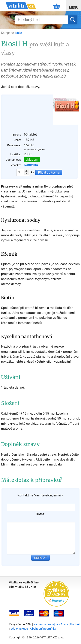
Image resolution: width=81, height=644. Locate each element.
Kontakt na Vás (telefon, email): (40, 495)
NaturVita (31, 165)
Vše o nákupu (19, 629)
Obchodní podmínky (43, 629)
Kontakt (75, 624)
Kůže (18, 33)
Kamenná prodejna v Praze (51, 624)
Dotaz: (40, 514)
